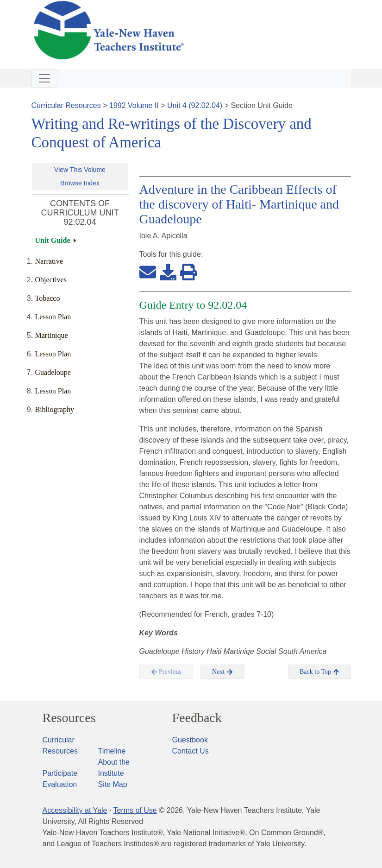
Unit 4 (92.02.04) (195, 105)
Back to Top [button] (319, 672)
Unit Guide (53, 240)
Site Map (113, 784)
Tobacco (48, 298)
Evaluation (60, 784)
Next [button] (222, 672)
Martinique (52, 335)
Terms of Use (135, 810)
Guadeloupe (53, 372)
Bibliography (55, 409)
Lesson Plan (53, 317)
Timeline (112, 751)
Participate (60, 773)
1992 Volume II (134, 105)
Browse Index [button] (80, 183)
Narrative (49, 261)
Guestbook (190, 740)
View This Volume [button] (80, 170)
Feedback (197, 718)
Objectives (51, 280)
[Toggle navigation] (44, 78)
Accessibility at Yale (75, 810)
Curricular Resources (66, 105)
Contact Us (191, 751)
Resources (69, 718)
